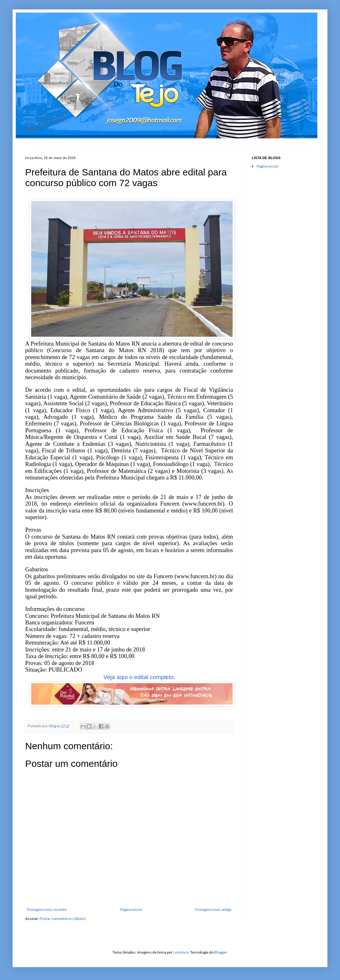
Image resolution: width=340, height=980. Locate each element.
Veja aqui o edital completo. (139, 677)
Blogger (221, 952)
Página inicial (131, 909)
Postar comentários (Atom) (63, 919)
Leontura (181, 952)
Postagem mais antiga (213, 909)
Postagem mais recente (47, 909)
